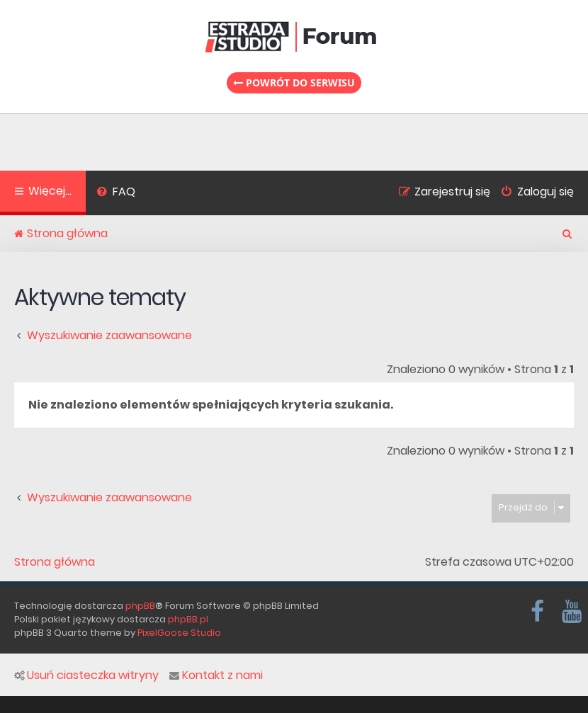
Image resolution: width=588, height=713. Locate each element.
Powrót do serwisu (294, 82)
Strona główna (55, 562)
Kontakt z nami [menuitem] (216, 675)
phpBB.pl (188, 619)
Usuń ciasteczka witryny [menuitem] (86, 675)
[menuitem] (116, 193)
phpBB (140, 606)
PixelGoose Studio (179, 633)
